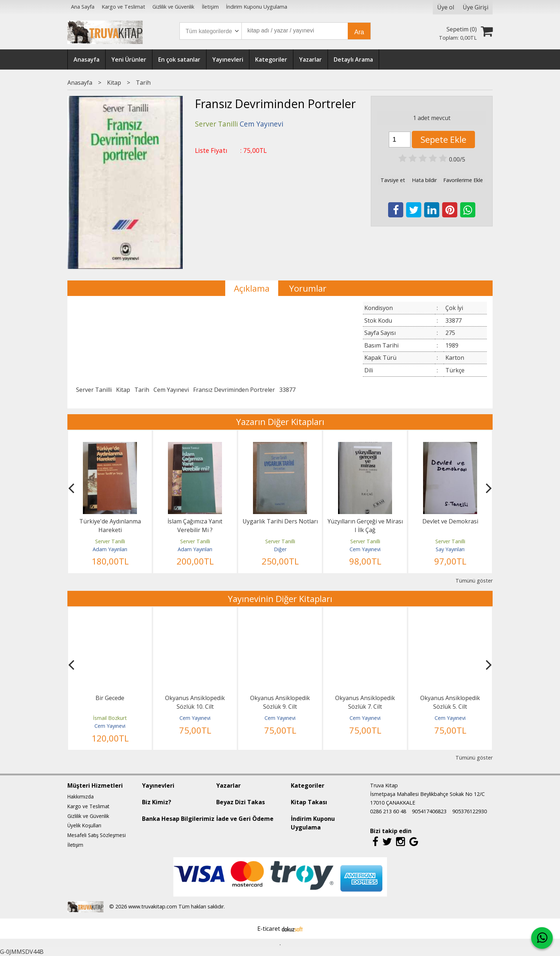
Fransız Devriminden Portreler (234, 390)
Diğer (280, 549)
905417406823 (429, 811)
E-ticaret (269, 929)
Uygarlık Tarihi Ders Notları (280, 521)
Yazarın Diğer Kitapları (280, 422)
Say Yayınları (450, 549)
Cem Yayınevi (171, 390)
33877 (287, 390)
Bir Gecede (110, 698)
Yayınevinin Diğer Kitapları (280, 599)
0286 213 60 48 (388, 811)
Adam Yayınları (110, 549)
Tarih (142, 390)
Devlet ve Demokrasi (450, 521)
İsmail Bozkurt (110, 718)
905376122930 (470, 811)
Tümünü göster (474, 581)
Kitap (123, 390)
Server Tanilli (94, 390)
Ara (359, 32)
